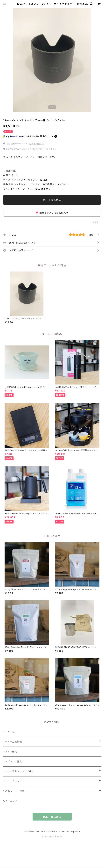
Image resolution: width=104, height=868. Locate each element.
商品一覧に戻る (52, 817)
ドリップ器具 (10, 752)
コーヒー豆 (9, 732)
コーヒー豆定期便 (12, 742)
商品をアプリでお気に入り (52, 213)
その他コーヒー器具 (13, 791)
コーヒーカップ (11, 781)
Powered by (52, 837)
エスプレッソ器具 (12, 762)
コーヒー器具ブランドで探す (18, 771)
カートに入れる (52, 200)
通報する (97, 222)
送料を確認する (37, 144)
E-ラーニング (10, 801)
